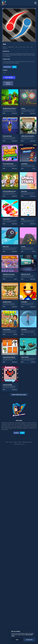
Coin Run (23, 247)
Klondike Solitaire (7, 302)
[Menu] (35, 3)
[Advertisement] (19, 471)
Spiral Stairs (24, 191)
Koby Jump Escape (7, 136)
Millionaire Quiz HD (26, 274)
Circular (5, 48)
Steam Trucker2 (25, 357)
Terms (7, 588)
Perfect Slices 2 (7, 219)
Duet (31, 47)
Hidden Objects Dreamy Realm (28, 136)
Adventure (33, 362)
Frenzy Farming (7, 329)
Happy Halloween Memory (9, 357)
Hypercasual (11, 47)
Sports (16, 279)
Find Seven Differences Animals (10, 191)
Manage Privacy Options (27, 588)
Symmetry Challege (7, 385)
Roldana (23, 108)
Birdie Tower (6, 247)
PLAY (4, 113)
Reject (17, 640)
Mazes (23, 219)
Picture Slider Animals (8, 164)
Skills (17, 47)
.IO (35, 334)
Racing (34, 251)
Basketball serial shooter (9, 274)
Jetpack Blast (24, 164)
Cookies (15, 588)
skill (28, 47)
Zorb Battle (24, 329)
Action (34, 169)
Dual (21, 47)
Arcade (5, 47)
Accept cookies (29, 640)
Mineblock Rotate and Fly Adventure (11, 108)
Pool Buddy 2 (24, 302)
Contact (20, 588)
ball (24, 47)
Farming (15, 334)
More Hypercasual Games (19, 395)
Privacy (11, 588)
